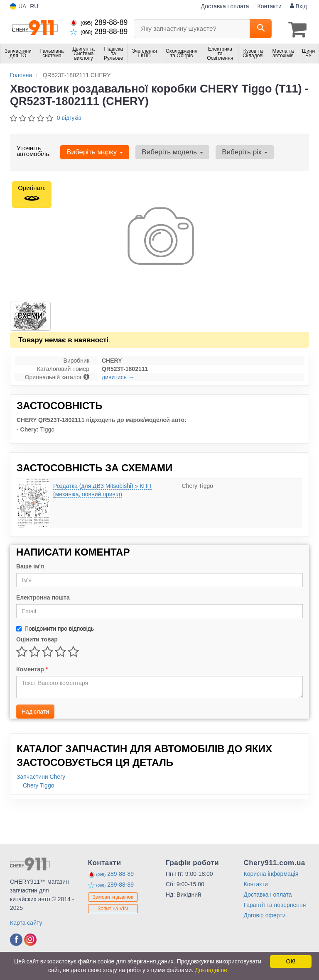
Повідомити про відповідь (55, 627)
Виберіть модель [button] (168, 151)
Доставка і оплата (225, 6)
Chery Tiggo (38, 784)
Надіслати (35, 710)
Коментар (32, 668)
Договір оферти (265, 914)
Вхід (298, 6)
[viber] (16, 939)
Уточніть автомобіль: (34, 150)
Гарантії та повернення (275, 904)
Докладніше (211, 970)
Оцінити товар (37, 638)
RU (34, 6)
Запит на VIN (113, 907)
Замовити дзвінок (113, 896)
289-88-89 (99, 22)
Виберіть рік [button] (237, 151)
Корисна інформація (271, 873)
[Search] (261, 29)
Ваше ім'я (30, 565)
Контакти (270, 6)
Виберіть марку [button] (93, 151)
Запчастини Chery (41, 775)
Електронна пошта (43, 596)
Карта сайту (26, 921)
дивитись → (118, 376)
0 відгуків (69, 117)
